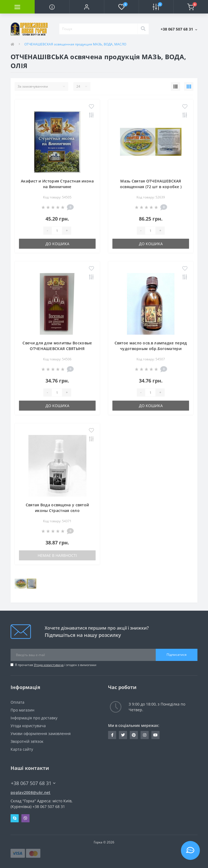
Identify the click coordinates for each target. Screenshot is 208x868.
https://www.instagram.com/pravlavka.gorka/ (145, 735)
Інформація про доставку (34, 718)
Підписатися (177, 655)
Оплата (17, 702)
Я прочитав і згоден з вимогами (56, 665)
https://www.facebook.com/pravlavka (112, 735)
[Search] (143, 29)
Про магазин (22, 710)
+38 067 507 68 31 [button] (33, 783)
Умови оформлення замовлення (41, 734)
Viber (25, 818)
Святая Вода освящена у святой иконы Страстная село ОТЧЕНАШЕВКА (57, 511)
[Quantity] (57, 231)
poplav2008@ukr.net (30, 792)
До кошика (57, 244)
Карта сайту (22, 749)
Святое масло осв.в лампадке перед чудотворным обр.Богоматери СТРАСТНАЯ (151, 349)
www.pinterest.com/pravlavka (134, 735)
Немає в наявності (57, 555)
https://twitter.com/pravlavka (123, 735)
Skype (15, 818)
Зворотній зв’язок (27, 741)
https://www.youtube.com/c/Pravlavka (155, 735)
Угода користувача (49, 665)
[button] (87, 7)
